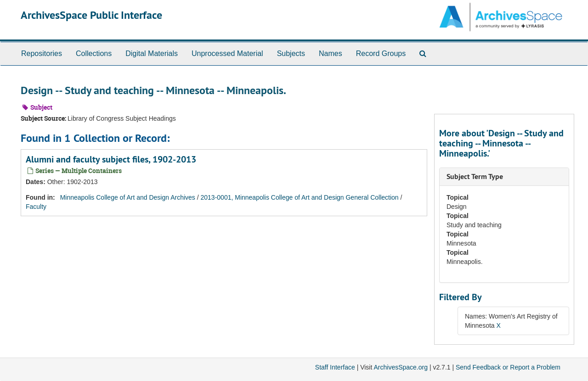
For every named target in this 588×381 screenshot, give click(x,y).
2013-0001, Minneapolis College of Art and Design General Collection (300, 197)
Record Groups (381, 53)
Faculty (36, 207)
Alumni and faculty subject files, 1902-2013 (111, 159)
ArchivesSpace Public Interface (91, 15)
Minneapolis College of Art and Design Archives (128, 197)
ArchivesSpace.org (401, 367)
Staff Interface (335, 367)
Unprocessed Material (227, 53)
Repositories (42, 53)
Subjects (291, 53)
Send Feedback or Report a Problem (508, 367)
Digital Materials (152, 53)
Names (331, 53)
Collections (94, 53)
